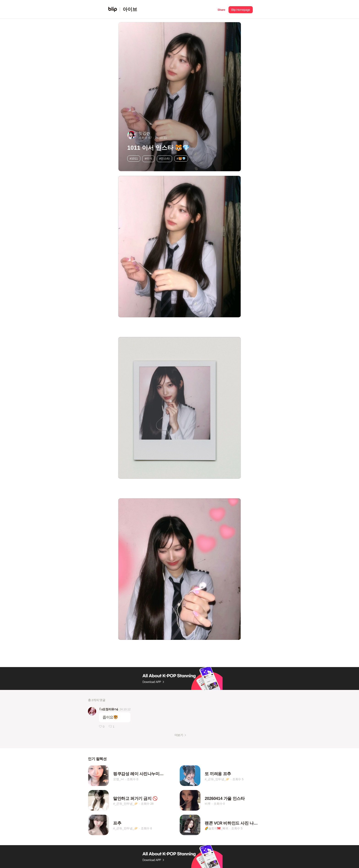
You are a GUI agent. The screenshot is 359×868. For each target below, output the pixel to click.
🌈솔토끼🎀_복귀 (216, 828)
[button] (221, 9)
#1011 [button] (134, 159)
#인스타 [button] (164, 159)
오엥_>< (118, 779)
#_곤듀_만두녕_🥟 (217, 779)
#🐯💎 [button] (181, 159)
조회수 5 (238, 779)
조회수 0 (132, 779)
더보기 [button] (179, 735)
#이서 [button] (148, 159)
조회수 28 (147, 804)
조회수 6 (146, 828)
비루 (208, 804)
